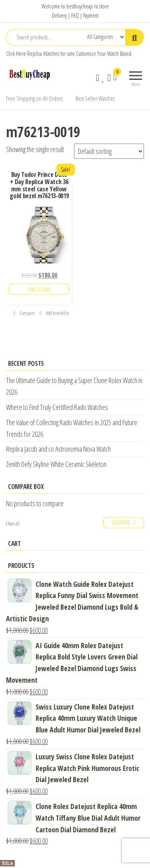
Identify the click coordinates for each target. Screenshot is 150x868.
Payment (91, 15)
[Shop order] (109, 151)
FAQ (75, 15)
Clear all (13, 524)
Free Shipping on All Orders (34, 98)
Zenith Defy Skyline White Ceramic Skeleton (56, 464)
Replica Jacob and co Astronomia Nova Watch (58, 449)
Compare (24, 313)
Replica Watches (43, 54)
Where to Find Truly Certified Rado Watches (57, 407)
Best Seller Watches (95, 98)
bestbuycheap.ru (82, 6)
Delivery (59, 15)
